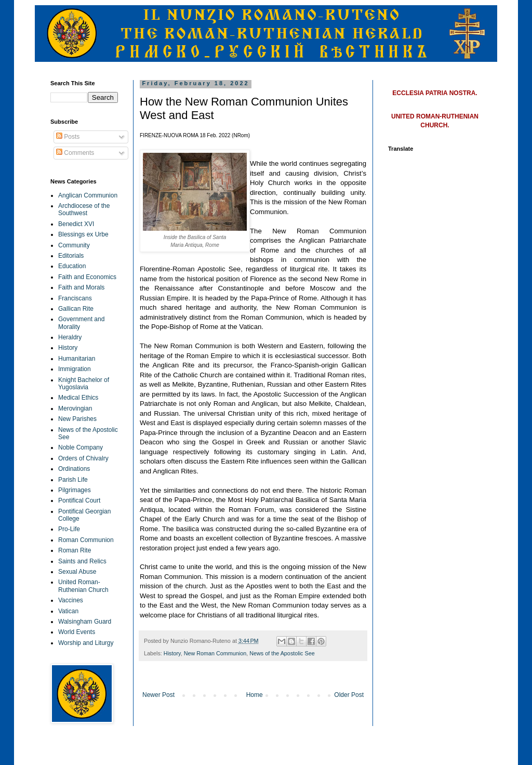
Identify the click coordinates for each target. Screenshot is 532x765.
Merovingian (75, 408)
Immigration (75, 369)
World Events (77, 632)
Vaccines (71, 600)
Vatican (68, 611)
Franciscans (75, 298)
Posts (68, 137)
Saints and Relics (82, 561)
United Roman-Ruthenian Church (83, 586)
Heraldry (70, 337)
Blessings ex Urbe (83, 234)
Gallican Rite (76, 309)
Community (74, 245)
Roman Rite (75, 550)
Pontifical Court (79, 500)
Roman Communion (86, 540)
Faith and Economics (87, 277)
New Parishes (77, 419)
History (172, 653)
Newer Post (158, 695)
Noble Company (81, 447)
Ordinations (74, 469)
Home (255, 695)
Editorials (71, 256)
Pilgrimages (75, 490)
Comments (75, 153)
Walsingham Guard (85, 622)
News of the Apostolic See (282, 653)
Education (72, 266)
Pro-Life (69, 529)
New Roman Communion (215, 653)
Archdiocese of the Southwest (84, 209)
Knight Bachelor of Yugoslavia (84, 384)
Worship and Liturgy (86, 643)
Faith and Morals (81, 287)
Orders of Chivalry (83, 458)
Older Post (349, 695)
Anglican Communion (88, 195)
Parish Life (73, 480)
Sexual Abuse (77, 572)
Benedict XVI (76, 224)
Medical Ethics (78, 398)
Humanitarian (77, 359)
